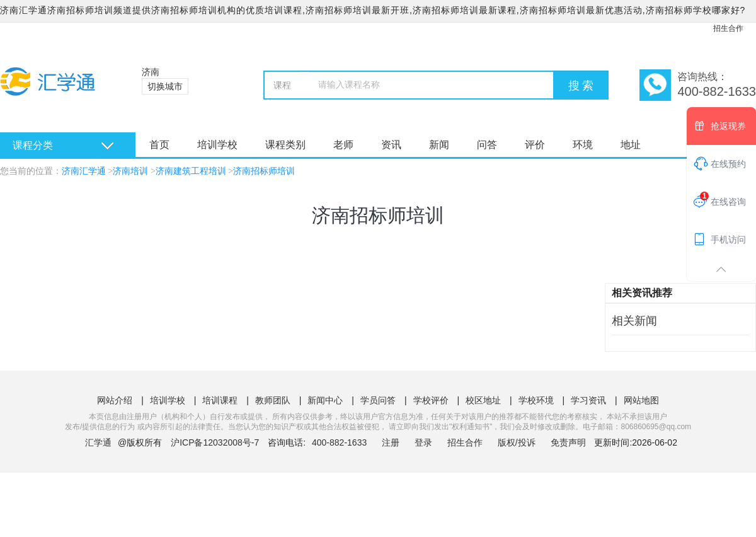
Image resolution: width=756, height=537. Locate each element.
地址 (631, 145)
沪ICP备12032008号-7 (215, 442)
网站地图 (641, 400)
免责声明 (568, 442)
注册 (391, 442)
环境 (583, 145)
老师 (343, 145)
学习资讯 (588, 400)
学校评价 (431, 400)
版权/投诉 (517, 442)
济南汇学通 (84, 171)
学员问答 (378, 400)
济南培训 (130, 171)
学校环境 (536, 400)
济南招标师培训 (264, 171)
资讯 (391, 145)
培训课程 (220, 400)
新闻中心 (325, 400)
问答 (487, 145)
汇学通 (98, 442)
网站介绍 (115, 400)
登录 (423, 442)
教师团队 (273, 400)
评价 (535, 145)
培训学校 (217, 145)
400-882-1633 (341, 442)
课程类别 (285, 145)
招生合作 (728, 28)
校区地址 (483, 400)
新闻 (439, 145)
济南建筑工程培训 (191, 171)
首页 (159, 145)
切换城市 (165, 86)
